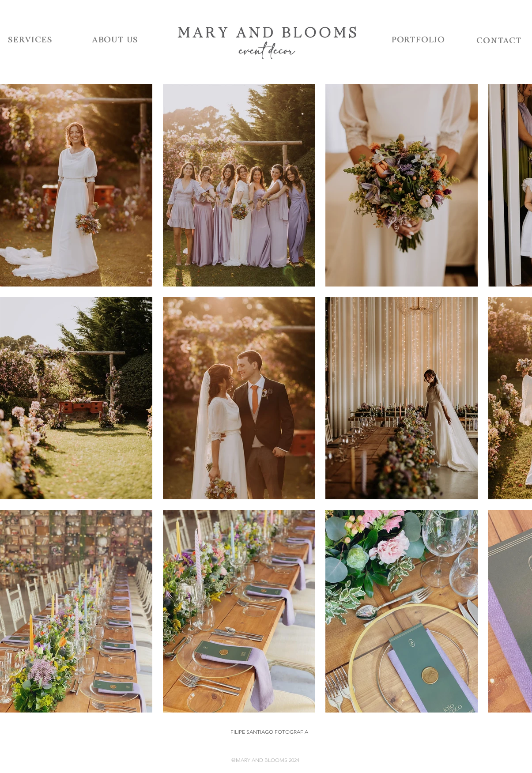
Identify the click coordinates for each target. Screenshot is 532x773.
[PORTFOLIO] (419, 40)
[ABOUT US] (115, 40)
